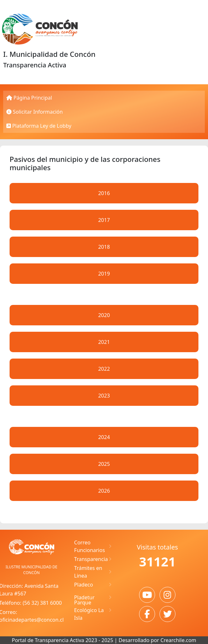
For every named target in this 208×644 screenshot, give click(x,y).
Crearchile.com (178, 640)
